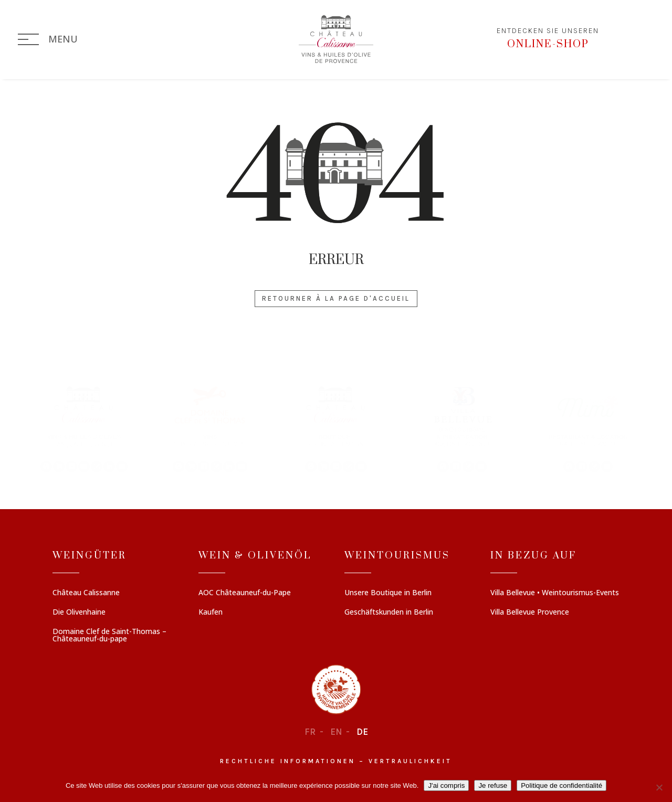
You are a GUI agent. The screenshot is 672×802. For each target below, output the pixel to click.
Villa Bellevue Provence (530, 613)
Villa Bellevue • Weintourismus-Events (555, 593)
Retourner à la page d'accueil (336, 298)
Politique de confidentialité (561, 785)
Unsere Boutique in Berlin (388, 593)
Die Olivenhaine (79, 613)
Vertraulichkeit (410, 761)
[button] (84, 428)
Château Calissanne (86, 593)
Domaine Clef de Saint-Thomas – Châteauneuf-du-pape (109, 636)
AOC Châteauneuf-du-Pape (245, 593)
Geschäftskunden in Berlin (389, 613)
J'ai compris (446, 785)
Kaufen (211, 613)
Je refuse (493, 785)
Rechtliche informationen (288, 761)
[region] (336, 428)
